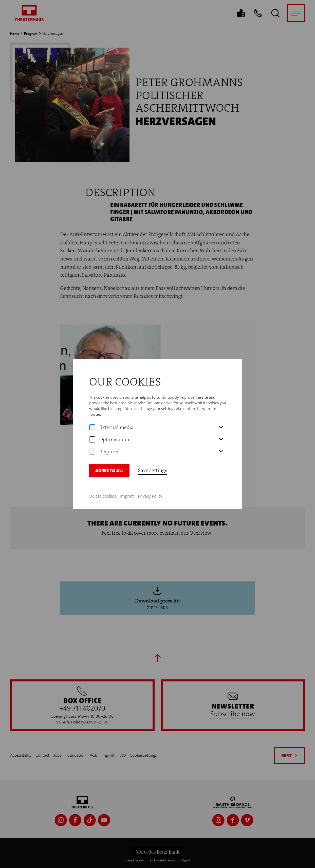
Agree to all (109, 471)
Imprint (127, 496)
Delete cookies (103, 496)
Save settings (153, 470)
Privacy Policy (150, 496)
